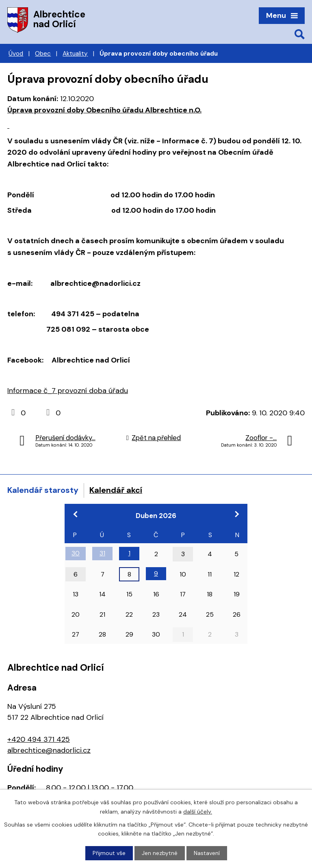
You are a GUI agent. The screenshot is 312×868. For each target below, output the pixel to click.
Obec (43, 54)
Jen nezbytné (160, 853)
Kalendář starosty (43, 490)
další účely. (198, 811)
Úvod (16, 54)
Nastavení (207, 853)
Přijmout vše (109, 853)
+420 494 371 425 (39, 739)
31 (102, 553)
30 (76, 553)
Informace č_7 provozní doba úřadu (68, 391)
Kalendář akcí (116, 490)
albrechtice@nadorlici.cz (49, 750)
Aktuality (75, 54)
